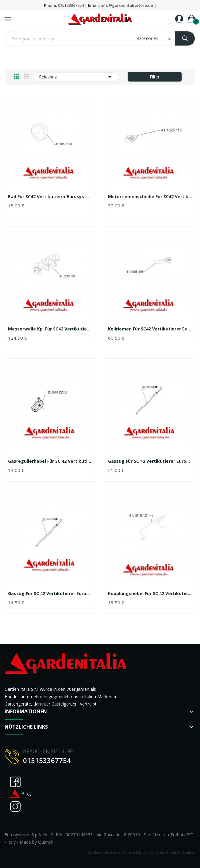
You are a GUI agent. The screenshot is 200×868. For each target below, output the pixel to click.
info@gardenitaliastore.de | (129, 5)
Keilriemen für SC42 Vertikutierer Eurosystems (150, 329)
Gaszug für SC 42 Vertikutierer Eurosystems (150, 461)
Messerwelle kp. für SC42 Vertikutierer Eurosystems (50, 329)
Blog (20, 793)
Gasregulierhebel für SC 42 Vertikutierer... (50, 461)
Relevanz (76, 77)
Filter (155, 77)
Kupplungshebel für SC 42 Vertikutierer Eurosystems (150, 594)
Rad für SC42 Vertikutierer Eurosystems (50, 197)
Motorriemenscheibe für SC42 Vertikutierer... (150, 197)
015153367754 (71, 5)
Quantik (46, 842)
